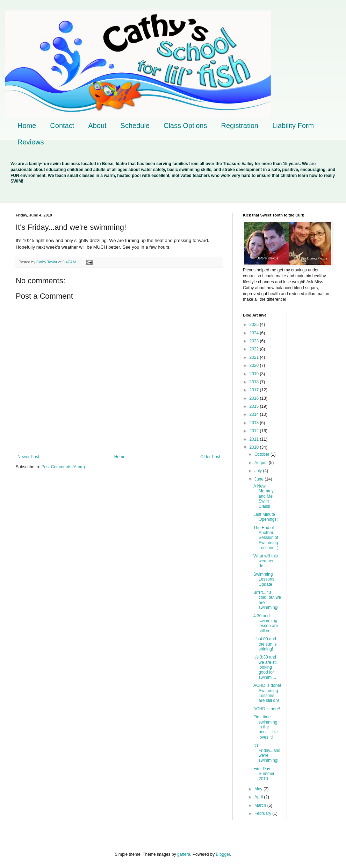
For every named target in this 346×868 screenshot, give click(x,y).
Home (27, 126)
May (259, 789)
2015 (255, 406)
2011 (255, 439)
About (97, 126)
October (262, 454)
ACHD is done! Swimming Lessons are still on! (267, 693)
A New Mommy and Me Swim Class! (264, 496)
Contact (62, 126)
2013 (255, 423)
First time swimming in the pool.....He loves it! (266, 727)
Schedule (135, 126)
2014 (255, 414)
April (259, 797)
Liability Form (293, 126)
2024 (255, 333)
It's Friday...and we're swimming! (267, 753)
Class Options (185, 126)
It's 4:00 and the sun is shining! (265, 644)
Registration (240, 126)
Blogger (223, 854)
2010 (255, 447)
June (259, 479)
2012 (255, 431)
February (263, 813)
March (261, 805)
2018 (255, 382)
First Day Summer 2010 (264, 774)
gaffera (184, 854)
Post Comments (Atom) (63, 467)
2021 (255, 357)
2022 (255, 349)
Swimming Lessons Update (264, 579)
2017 (255, 390)
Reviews (31, 142)
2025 (255, 325)
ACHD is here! (267, 709)
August (262, 463)
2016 (255, 398)
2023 (255, 341)
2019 (255, 374)
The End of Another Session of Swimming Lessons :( (266, 538)
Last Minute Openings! (266, 517)
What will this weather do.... (266, 561)
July (259, 471)
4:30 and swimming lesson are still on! (266, 623)
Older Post (210, 457)
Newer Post (28, 457)
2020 (255, 365)
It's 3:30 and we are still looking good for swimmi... (266, 667)
